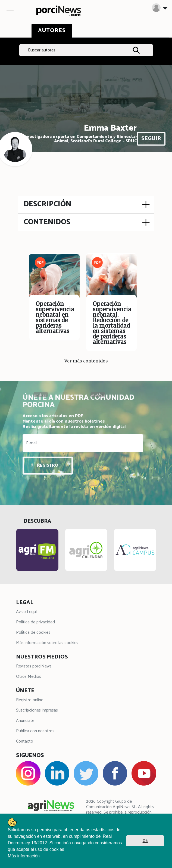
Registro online (30, 700)
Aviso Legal (26, 612)
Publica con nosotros (35, 731)
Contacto (25, 741)
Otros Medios (29, 677)
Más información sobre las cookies (47, 643)
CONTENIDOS (47, 222)
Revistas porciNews (34, 666)
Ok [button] (145, 841)
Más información (24, 856)
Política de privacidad (35, 622)
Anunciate (25, 721)
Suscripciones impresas (37, 710)
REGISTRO (48, 465)
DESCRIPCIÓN (47, 204)
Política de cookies (33, 632)
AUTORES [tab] (52, 31)
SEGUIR (151, 139)
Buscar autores (42, 50)
